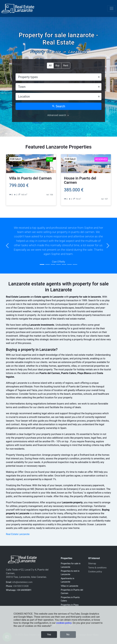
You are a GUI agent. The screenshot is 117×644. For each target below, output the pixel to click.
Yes (49, 634)
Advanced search (57, 115)
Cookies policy (95, 572)
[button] (9, 246)
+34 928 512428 (21, 586)
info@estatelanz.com (22, 582)
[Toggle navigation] (112, 8)
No (68, 634)
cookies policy (64, 623)
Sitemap (92, 563)
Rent (66, 65)
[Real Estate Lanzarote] (18, 8)
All (50, 65)
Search (58, 106)
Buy (57, 65)
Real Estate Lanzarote (18, 534)
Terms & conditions (97, 568)
